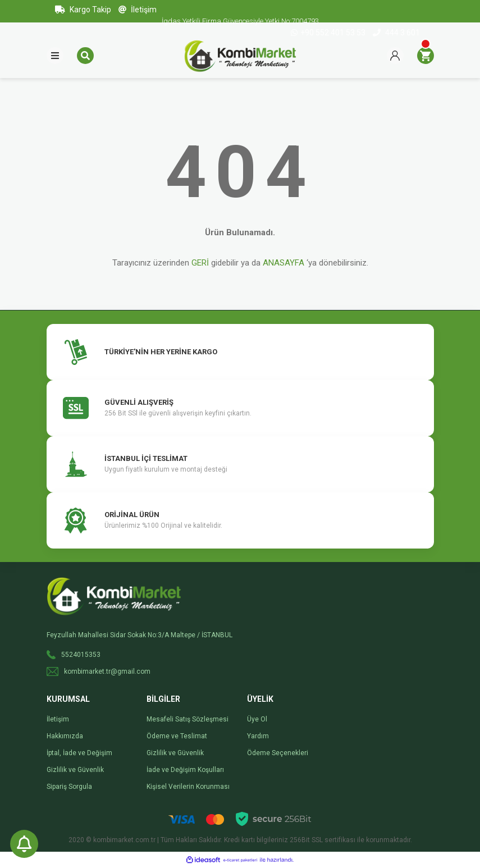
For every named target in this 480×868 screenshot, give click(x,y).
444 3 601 (396, 33)
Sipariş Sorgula (69, 787)
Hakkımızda (65, 736)
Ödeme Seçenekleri (278, 753)
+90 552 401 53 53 (329, 33)
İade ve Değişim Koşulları (185, 770)
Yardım (258, 736)
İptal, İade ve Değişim (79, 753)
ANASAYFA (284, 263)
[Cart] (426, 56)
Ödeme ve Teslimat (177, 736)
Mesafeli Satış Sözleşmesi (188, 719)
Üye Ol (257, 719)
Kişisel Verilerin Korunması (188, 787)
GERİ (200, 263)
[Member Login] (395, 56)
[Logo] (240, 55)
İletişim (138, 10)
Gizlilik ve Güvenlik (75, 770)
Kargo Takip (83, 10)
